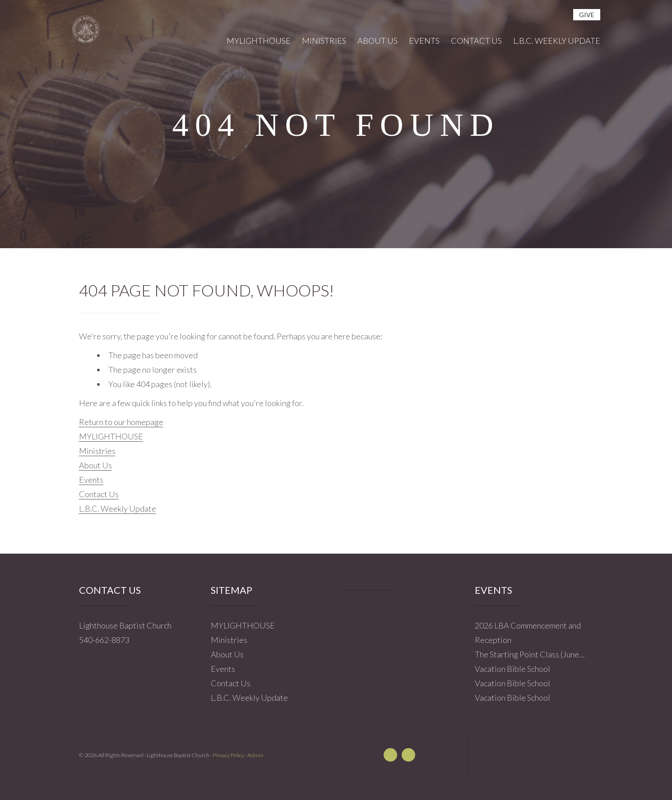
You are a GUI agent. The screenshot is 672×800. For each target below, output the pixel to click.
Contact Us (99, 494)
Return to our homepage (121, 422)
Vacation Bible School (512, 669)
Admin (255, 755)
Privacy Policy (228, 755)
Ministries (97, 451)
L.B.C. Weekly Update (118, 509)
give (587, 15)
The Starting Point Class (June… (530, 654)
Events (91, 480)
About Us (95, 465)
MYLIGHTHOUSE (111, 436)
